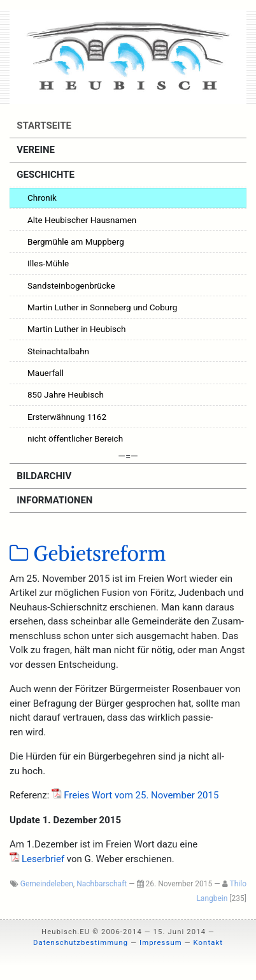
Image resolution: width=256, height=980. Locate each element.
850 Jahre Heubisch (66, 394)
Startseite (43, 126)
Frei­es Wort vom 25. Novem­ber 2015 (141, 795)
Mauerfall (46, 373)
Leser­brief (43, 859)
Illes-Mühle (48, 263)
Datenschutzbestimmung (81, 943)
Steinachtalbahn (58, 351)
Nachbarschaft (102, 884)
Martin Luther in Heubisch (77, 329)
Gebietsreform (88, 554)
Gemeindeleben (47, 884)
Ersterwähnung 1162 (67, 417)
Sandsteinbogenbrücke (71, 285)
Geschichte (45, 175)
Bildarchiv (43, 476)
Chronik (42, 198)
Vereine (35, 150)
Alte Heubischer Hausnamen (82, 220)
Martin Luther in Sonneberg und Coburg (102, 307)
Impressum (161, 943)
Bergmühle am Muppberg (76, 241)
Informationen (54, 500)
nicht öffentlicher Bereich (75, 438)
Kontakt (208, 943)
